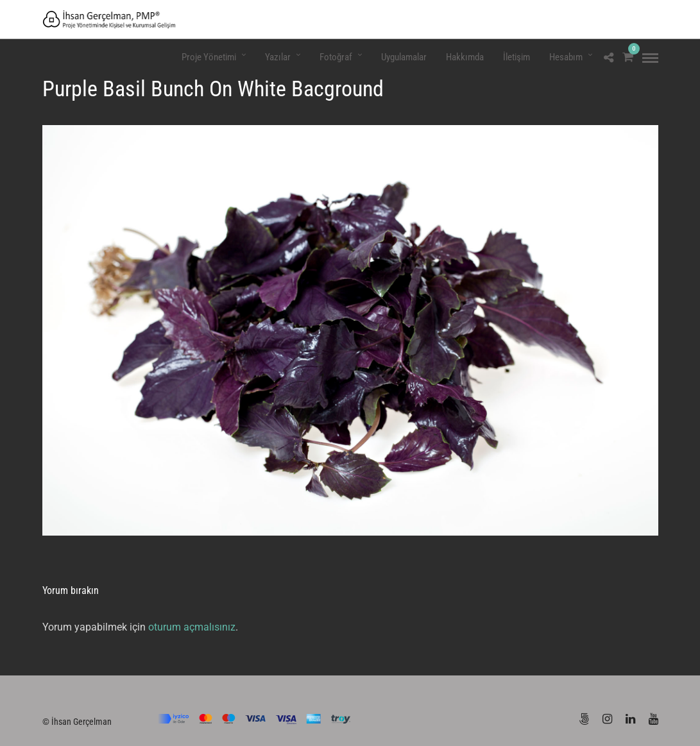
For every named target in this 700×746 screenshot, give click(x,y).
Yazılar (278, 57)
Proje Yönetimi (209, 57)
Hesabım (566, 57)
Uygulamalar (404, 57)
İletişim (516, 57)
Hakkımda (465, 57)
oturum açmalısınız (192, 627)
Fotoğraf (336, 57)
